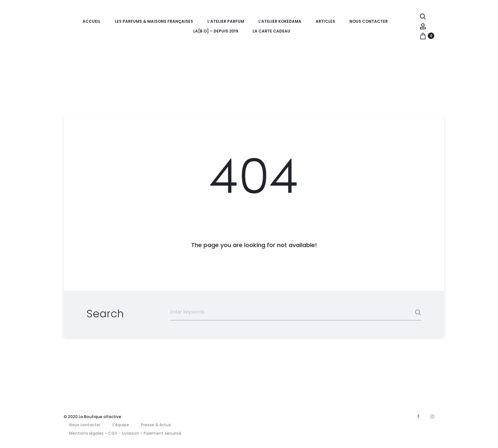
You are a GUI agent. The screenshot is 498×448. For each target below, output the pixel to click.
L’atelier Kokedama (280, 21)
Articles (325, 21)
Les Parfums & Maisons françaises (154, 21)
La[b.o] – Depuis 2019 (216, 31)
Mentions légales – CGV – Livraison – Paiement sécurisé (125, 433)
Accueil (92, 21)
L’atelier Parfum (226, 21)
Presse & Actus (156, 425)
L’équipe (121, 425)
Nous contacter (369, 21)
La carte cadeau (271, 31)
